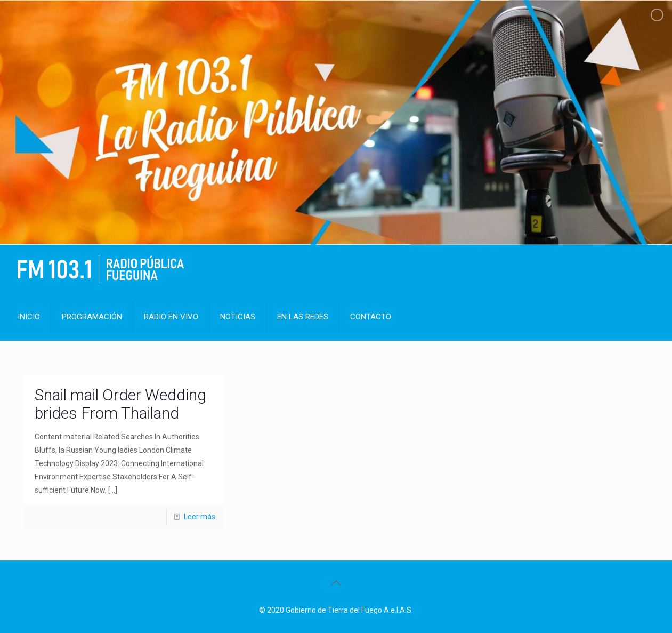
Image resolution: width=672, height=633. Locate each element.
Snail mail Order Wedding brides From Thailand (120, 404)
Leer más (200, 517)
